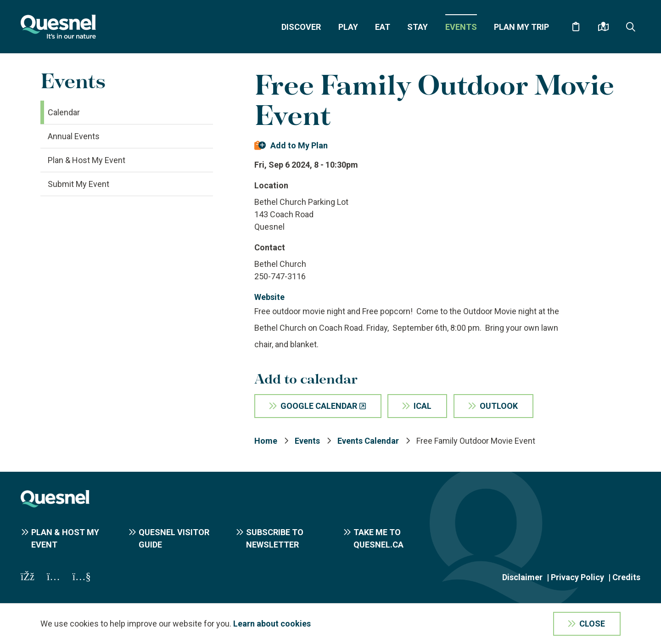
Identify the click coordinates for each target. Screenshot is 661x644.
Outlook (499, 406)
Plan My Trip (521, 27)
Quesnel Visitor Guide (174, 538)
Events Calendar (368, 441)
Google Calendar (319, 406)
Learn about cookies (272, 624)
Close (592, 624)
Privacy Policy (577, 577)
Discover (301, 27)
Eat (383, 27)
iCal (423, 406)
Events (461, 27)
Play (348, 27)
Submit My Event (78, 184)
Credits (626, 577)
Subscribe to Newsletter (275, 538)
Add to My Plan (299, 145)
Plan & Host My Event (87, 160)
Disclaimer (522, 577)
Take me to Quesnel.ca (378, 538)
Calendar (64, 112)
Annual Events (74, 136)
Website (269, 297)
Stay (417, 27)
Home (266, 441)
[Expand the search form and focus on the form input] (631, 27)
